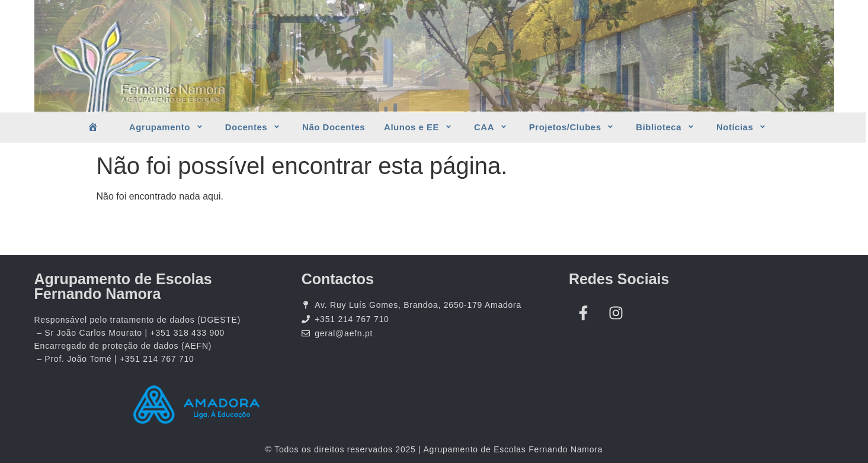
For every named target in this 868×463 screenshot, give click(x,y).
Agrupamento (168, 127)
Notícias (743, 127)
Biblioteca (667, 127)
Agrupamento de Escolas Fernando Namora (123, 286)
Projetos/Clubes (573, 127)
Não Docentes (334, 127)
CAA (492, 127)
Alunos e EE (419, 127)
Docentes (254, 127)
